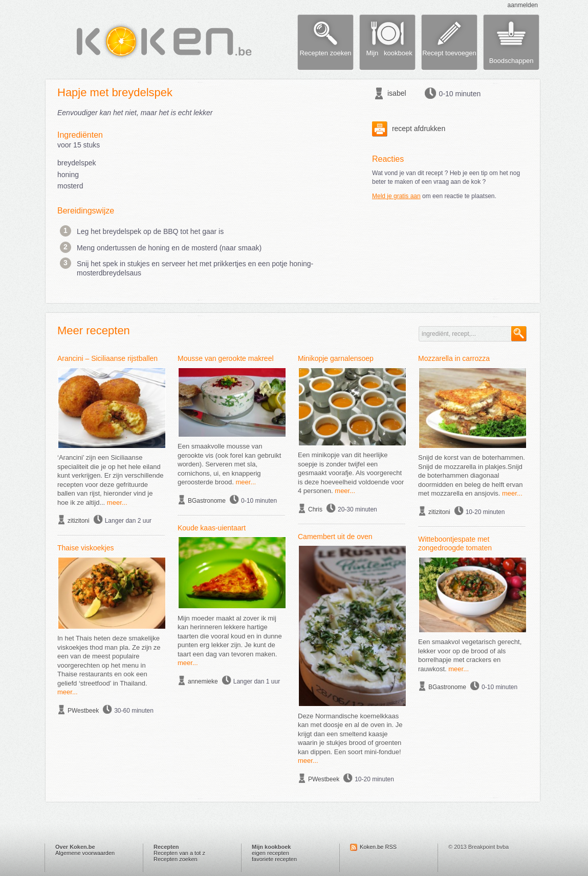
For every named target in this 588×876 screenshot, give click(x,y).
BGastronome (207, 501)
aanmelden (523, 5)
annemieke (203, 681)
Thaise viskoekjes (86, 548)
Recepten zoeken (176, 859)
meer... (117, 503)
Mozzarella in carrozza (454, 358)
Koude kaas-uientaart (212, 528)
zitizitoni (79, 521)
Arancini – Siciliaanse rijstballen (107, 358)
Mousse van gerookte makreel (226, 358)
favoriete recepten (274, 859)
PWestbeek (83, 711)
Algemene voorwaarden (85, 853)
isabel (397, 93)
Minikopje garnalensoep (336, 358)
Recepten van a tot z (179, 853)
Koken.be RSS (378, 847)
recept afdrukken (409, 129)
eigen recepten (270, 853)
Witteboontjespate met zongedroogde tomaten (455, 544)
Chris (315, 509)
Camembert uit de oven (335, 537)
